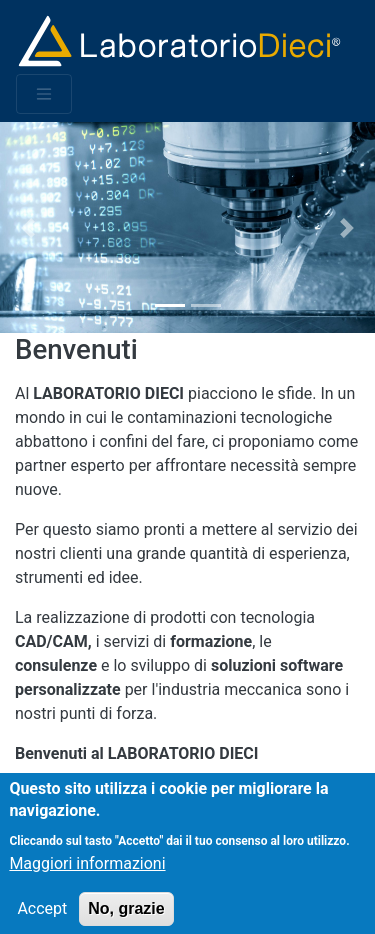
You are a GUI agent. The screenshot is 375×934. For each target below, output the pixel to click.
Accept (42, 917)
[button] (28, 227)
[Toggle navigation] (44, 94)
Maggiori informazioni (87, 872)
